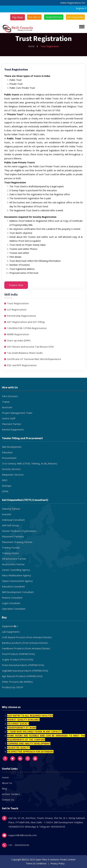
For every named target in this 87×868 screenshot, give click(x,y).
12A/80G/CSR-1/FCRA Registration (27, 328)
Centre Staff (9, 418)
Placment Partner (12, 424)
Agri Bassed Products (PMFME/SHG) (22, 676)
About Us (7, 783)
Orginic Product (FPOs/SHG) (18, 659)
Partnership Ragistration (21, 316)
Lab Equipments (11, 632)
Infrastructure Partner (14, 559)
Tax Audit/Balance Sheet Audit (25, 353)
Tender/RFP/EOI (54, 17)
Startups (7, 486)
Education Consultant (13, 586)
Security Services (11, 469)
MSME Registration (18, 334)
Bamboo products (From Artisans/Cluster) (25, 643)
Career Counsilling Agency (16, 570)
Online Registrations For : (73, 3)
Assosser (7, 407)
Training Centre (10, 553)
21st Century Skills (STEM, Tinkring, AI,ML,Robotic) (30, 463)
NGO (5, 480)
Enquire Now (16, 285)
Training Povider (11, 548)
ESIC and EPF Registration (22, 365)
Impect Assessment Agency (17, 581)
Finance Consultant (12, 598)
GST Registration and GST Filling (26, 322)
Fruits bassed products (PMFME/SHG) (23, 665)
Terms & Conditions (36, 863)
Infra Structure (10, 396)
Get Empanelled (75, 17)
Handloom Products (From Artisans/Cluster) (26, 648)
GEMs (5, 491)
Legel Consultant (11, 603)
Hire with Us (34, 17)
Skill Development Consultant (18, 592)
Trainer (6, 402)
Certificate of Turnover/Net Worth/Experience (34, 359)
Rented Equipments (13, 429)
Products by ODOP (13, 687)
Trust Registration (18, 303)
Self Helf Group (10, 525)
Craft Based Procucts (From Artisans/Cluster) (27, 637)
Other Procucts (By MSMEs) (17, 682)
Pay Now (18, 17)
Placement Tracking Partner (17, 542)
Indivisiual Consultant (13, 520)
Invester (7, 514)
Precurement (9, 458)
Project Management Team (17, 413)
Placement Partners (13, 536)
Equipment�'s (10, 626)
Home (33, 46)
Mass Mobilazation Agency (16, 575)
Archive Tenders (11, 794)
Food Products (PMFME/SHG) (18, 654)
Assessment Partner (13, 564)
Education (7, 452)
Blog (4, 788)
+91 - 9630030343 (19, 845)
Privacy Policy (57, 863)
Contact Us (8, 800)
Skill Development (12, 447)
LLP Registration (17, 309)
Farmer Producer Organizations (19, 531)
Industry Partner (11, 509)
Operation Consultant (14, 609)
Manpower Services (13, 475)
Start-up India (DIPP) (19, 340)
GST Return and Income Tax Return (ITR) (30, 347)
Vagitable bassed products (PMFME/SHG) (25, 671)
